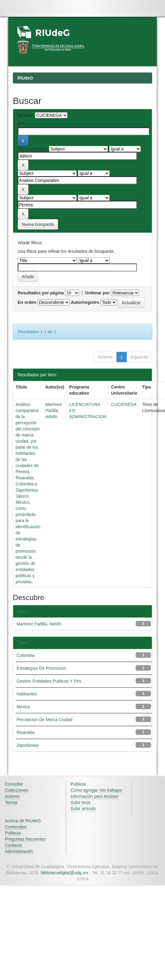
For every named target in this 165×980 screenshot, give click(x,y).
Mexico (23, 707)
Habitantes (27, 694)
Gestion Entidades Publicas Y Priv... (51, 681)
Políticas (13, 833)
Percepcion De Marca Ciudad (44, 720)
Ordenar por (97, 293)
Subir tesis (81, 802)
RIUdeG (25, 78)
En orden (27, 302)
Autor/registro (85, 302)
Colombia (26, 655)
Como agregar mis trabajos (96, 790)
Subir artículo (83, 809)
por (21, 123)
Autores (12, 796)
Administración (19, 851)
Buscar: (26, 115)
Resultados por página (41, 293)
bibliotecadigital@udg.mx (64, 873)
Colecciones (16, 790)
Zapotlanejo (28, 745)
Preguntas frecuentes (25, 839)
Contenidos (16, 827)
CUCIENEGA (124, 404)
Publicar (78, 784)
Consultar (14, 784)
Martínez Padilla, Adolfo (53, 411)
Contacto (13, 845)
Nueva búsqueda (38, 224)
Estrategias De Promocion (41, 668)
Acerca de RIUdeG (23, 821)
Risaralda (26, 732)
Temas (11, 802)
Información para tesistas (94, 796)
